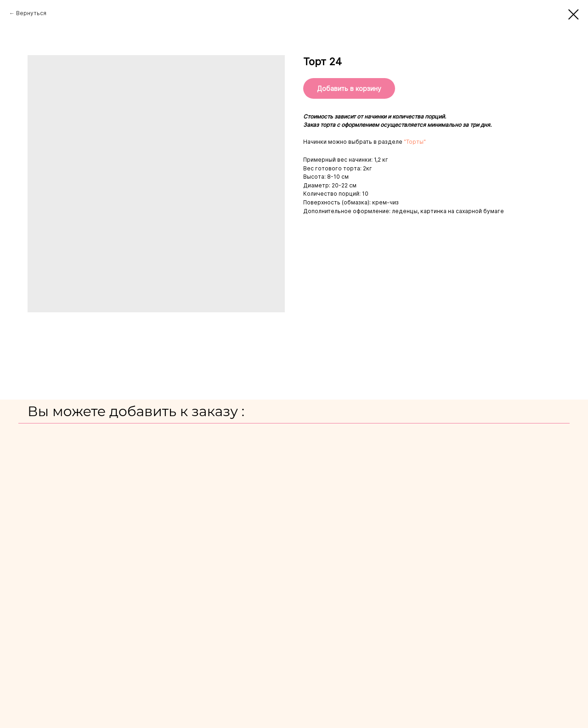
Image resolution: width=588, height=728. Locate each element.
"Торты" (415, 142)
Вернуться (31, 13)
